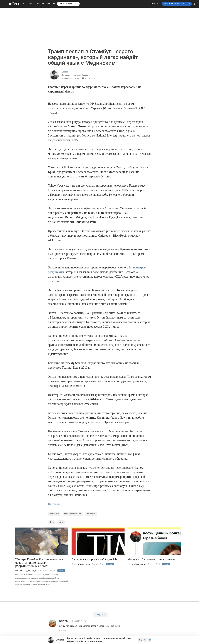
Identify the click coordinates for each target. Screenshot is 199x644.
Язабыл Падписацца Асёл (28, 571)
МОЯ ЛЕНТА (28, 4)
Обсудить (100, 614)
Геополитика (54, 514)
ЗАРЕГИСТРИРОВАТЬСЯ (177, 4)
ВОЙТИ (155, 4)
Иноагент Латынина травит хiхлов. (152, 559)
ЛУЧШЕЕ (40, 4)
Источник (54, 504)
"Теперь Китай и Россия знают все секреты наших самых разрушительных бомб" (39, 563)
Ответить (62, 630)
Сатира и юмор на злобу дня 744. (95, 559)
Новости (91, 514)
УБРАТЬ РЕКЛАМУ (68, 4)
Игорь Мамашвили (81, 564)
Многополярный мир (73, 514)
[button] (195, 4)
